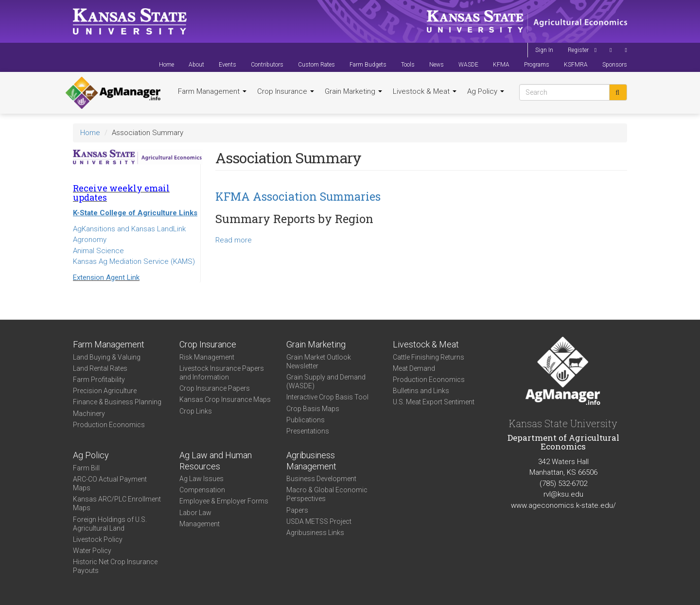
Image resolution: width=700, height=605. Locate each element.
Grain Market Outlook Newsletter (319, 362)
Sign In (544, 50)
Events (227, 65)
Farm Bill (86, 468)
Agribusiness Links (315, 533)
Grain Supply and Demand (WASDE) (326, 381)
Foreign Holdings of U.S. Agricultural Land (110, 524)
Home (166, 65)
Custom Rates (316, 65)
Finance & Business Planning (117, 402)
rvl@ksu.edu (563, 494)
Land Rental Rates (100, 368)
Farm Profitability (99, 380)
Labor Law (195, 513)
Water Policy (92, 551)
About (196, 65)
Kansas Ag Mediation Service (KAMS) (134, 261)
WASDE (468, 65)
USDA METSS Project (319, 521)
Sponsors (615, 65)
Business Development (321, 479)
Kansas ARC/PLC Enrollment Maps (117, 503)
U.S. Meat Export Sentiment (434, 402)
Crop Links (196, 411)
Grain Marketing (353, 91)
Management (200, 524)
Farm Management (212, 91)
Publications (306, 420)
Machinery (89, 414)
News (437, 65)
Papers (297, 510)
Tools (408, 65)
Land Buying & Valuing (107, 357)
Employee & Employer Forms (224, 501)
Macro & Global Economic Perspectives (327, 494)
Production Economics (109, 425)
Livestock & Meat (425, 91)
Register (578, 50)
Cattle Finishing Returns (429, 357)
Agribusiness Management (311, 461)
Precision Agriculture (105, 391)
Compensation (202, 490)
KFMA (501, 65)
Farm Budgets (368, 65)
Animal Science (98, 251)
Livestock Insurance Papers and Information (222, 373)
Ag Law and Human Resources (216, 461)
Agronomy (90, 240)
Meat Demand (414, 368)
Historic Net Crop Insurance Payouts (115, 566)
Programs (537, 65)
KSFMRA (576, 65)
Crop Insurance (286, 91)
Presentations (308, 431)
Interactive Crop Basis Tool (327, 397)
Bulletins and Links (421, 391)
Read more (234, 240)
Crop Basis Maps (313, 409)
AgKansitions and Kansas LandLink (129, 229)
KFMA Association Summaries (298, 196)
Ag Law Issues (201, 479)
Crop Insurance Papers (215, 388)
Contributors (267, 65)
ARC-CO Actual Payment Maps (110, 484)
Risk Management (207, 357)
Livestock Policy (98, 539)
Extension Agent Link (106, 277)
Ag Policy (486, 91)
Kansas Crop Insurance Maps (225, 399)
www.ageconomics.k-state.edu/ (563, 505)
